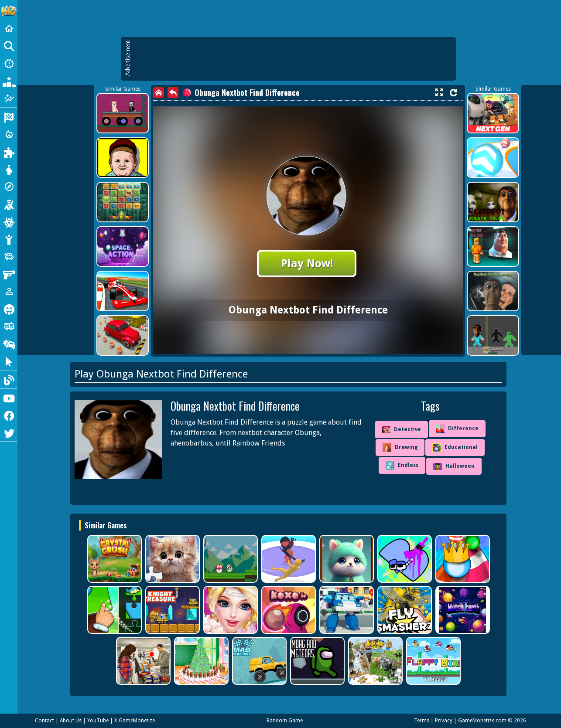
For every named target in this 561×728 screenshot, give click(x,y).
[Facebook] (9, 415)
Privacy (444, 721)
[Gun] (9, 274)
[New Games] (9, 64)
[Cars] (9, 256)
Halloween (454, 466)
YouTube (98, 721)
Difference (457, 429)
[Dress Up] (9, 169)
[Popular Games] (9, 81)
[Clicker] (9, 361)
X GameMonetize (135, 721)
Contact (44, 721)
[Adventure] (9, 187)
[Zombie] (9, 221)
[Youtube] (9, 398)
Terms (422, 721)
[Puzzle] (9, 152)
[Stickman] (9, 239)
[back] (173, 93)
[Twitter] (9, 432)
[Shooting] (9, 204)
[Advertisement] (293, 59)
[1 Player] (9, 291)
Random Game (285, 721)
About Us (71, 721)
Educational (455, 448)
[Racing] (9, 117)
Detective (401, 430)
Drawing (400, 448)
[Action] (9, 134)
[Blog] (9, 379)
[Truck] (9, 326)
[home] (159, 93)
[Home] (9, 29)
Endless (402, 466)
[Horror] (9, 309)
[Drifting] (9, 344)
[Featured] (9, 99)
